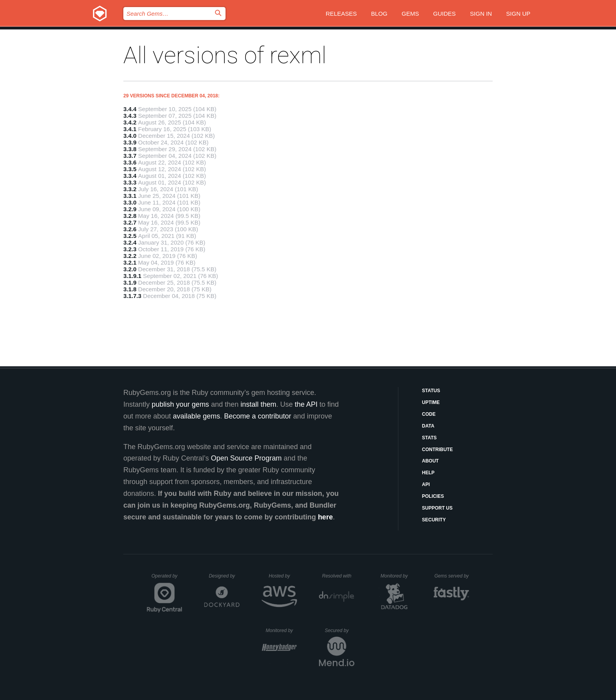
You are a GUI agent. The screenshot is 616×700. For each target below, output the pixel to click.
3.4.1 (130, 129)
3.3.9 (130, 142)
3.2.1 (130, 262)
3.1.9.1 (132, 276)
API (426, 484)
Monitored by (396, 576)
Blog (379, 14)
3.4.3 (130, 116)
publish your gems (180, 404)
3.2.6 (130, 229)
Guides (445, 14)
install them (258, 404)
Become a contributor (258, 416)
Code (429, 414)
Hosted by (283, 576)
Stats (429, 438)
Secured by (340, 631)
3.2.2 (130, 256)
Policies (433, 496)
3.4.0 (130, 136)
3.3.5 (130, 169)
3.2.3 (130, 249)
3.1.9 (130, 282)
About (430, 461)
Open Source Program (246, 458)
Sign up (518, 14)
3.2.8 (130, 216)
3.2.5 (130, 236)
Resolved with (338, 576)
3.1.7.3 (132, 296)
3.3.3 (130, 182)
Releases (341, 14)
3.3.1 (130, 196)
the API (306, 404)
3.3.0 (130, 202)
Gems (410, 14)
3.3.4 (130, 176)
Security (434, 520)
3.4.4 (130, 109)
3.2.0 (130, 269)
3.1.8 (130, 289)
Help (428, 473)
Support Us (437, 508)
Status (431, 391)
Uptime (431, 402)
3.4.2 (130, 122)
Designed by (224, 576)
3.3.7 (130, 156)
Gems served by (452, 576)
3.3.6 (130, 162)
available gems (196, 416)
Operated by (167, 579)
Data (428, 426)
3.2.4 (130, 242)
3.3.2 (130, 189)
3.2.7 (130, 222)
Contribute (437, 450)
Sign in (481, 14)
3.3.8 (130, 149)
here (325, 517)
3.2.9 (130, 209)
